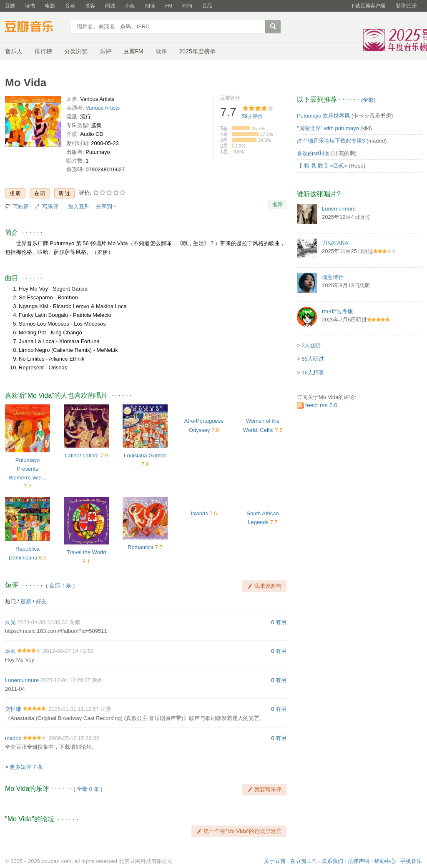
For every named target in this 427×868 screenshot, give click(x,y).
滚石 (10, 651)
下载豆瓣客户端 (368, 6)
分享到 (104, 207)
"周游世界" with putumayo (328, 128)
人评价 (252, 116)
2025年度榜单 (197, 51)
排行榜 (43, 51)
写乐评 (50, 207)
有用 (281, 622)
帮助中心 (385, 861)
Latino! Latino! (82, 455)
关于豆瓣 (275, 861)
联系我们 (332, 861)
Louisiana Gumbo (145, 455)
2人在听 (311, 345)
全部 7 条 (60, 586)
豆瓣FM (133, 51)
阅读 (150, 6)
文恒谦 (13, 709)
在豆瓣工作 (304, 861)
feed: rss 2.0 (321, 405)
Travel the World (87, 552)
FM (169, 6)
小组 (130, 6)
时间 (187, 6)
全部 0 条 (88, 789)
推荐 (277, 204)
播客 (90, 6)
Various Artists (103, 108)
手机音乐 (411, 861)
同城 (110, 6)
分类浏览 (76, 51)
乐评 (105, 51)
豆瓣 (10, 6)
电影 (50, 6)
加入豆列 (79, 207)
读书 (30, 6)
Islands (200, 513)
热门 (10, 601)
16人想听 (313, 373)
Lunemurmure (22, 680)
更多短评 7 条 (26, 767)
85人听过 (313, 359)
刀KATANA (335, 243)
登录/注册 (406, 6)
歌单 (161, 51)
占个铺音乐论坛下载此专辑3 (331, 141)
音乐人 (14, 51)
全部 (368, 100)
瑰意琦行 (333, 277)
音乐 (70, 6)
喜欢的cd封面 (313, 153)
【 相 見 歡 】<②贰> (322, 166)
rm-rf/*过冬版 (338, 311)
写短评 (21, 207)
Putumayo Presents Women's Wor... (28, 469)
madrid (13, 738)
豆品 (207, 6)
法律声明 (359, 861)
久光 (10, 622)
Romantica (141, 547)
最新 (26, 601)
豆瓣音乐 (35, 28)
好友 (41, 601)
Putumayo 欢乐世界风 (323, 116)
